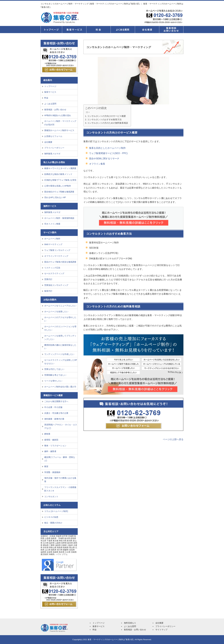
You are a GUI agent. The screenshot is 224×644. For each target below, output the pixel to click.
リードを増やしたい (53, 381)
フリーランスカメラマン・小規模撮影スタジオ (60, 489)
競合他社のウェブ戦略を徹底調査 (59, 192)
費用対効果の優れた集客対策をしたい (60, 347)
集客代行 (48, 291)
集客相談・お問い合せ (171, 30)
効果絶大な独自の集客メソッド (58, 174)
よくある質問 (123, 30)
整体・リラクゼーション (55, 446)
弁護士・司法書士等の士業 (56, 413)
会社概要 (147, 30)
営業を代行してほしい (54, 369)
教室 (46, 466)
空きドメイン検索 (52, 224)
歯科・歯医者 (50, 451)
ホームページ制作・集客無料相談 (59, 218)
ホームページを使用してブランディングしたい (60, 337)
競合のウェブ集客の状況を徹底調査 (60, 262)
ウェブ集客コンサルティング (57, 250)
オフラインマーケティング (56, 256)
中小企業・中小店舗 (53, 407)
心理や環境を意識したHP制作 (58, 186)
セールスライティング (54, 273)
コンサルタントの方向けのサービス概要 (107, 116)
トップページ (51, 30)
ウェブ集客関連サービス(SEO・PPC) (108, 153)
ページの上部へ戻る (173, 439)
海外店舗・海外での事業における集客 (60, 480)
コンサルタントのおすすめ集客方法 (104, 119)
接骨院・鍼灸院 (51, 440)
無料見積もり (130, 623)
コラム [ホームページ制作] (56, 511)
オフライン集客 (97, 164)
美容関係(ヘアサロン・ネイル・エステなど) (61, 426)
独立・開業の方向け (53, 523)
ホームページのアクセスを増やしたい (60, 319)
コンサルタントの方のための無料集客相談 (108, 123)
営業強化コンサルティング (56, 285)
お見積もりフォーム (53, 136)
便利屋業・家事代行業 (54, 419)
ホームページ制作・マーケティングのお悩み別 (60, 123)
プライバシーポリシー (54, 148)
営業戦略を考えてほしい (55, 375)
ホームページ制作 (52, 239)
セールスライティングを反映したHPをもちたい (61, 362)
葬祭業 (47, 434)
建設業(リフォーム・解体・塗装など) (60, 459)
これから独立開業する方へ (56, 401)
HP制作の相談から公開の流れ (58, 115)
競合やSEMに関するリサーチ (104, 159)
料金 (98, 30)
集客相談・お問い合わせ (55, 110)
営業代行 (48, 279)
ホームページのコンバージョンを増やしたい (60, 328)
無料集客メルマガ (52, 154)
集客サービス (74, 30)
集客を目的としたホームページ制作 (107, 148)
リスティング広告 (52, 268)
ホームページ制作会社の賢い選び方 (60, 387)
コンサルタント (51, 497)
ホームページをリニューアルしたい (60, 306)
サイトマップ (161, 630)
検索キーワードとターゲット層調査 (60, 168)
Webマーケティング (53, 244)
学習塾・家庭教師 (52, 472)
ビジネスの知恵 (51, 517)
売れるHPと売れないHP (55, 197)
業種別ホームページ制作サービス (59, 130)
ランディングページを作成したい (59, 354)
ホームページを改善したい (56, 312)
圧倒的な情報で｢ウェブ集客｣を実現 (60, 180)
